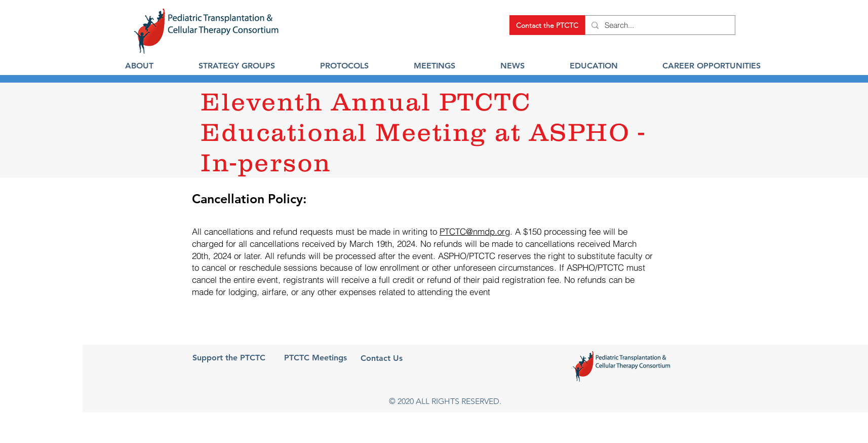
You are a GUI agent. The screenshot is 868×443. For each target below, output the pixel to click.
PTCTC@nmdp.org (475, 231)
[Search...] (659, 25)
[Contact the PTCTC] (547, 25)
